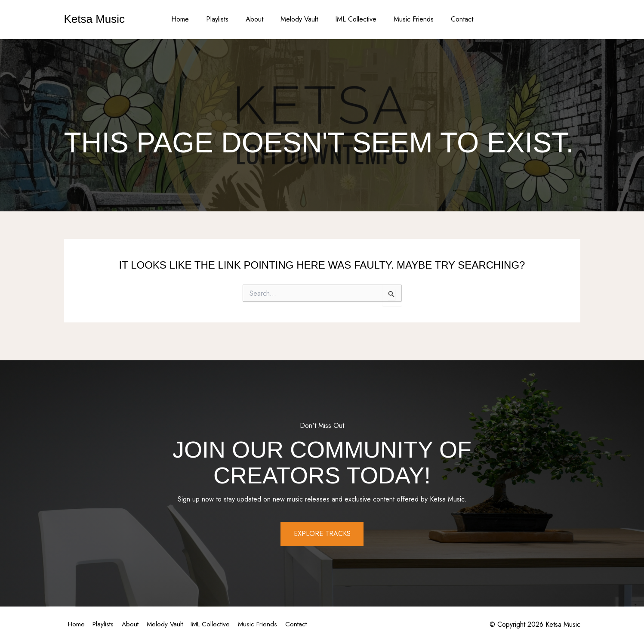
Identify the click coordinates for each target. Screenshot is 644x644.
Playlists (224, 19)
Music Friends (407, 19)
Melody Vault (299, 19)
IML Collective (352, 19)
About (258, 19)
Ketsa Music (95, 19)
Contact (452, 19)
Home (190, 19)
